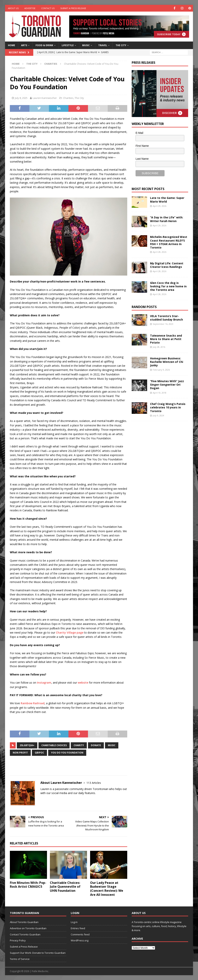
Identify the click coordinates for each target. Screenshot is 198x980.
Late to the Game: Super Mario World (167, 200)
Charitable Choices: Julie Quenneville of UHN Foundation (65, 887)
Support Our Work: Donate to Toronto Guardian (38, 953)
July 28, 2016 (159, 347)
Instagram (44, 683)
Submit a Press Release (73, 8)
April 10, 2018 (160, 393)
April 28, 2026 (160, 252)
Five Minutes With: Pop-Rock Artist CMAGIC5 (28, 885)
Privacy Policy (18, 940)
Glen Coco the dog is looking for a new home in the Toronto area (168, 286)
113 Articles (94, 783)
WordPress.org (80, 940)
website (83, 683)
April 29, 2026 (160, 206)
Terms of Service (20, 959)
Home (12, 45)
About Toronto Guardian (24, 922)
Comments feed (80, 934)
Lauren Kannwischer (45, 98)
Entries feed (78, 928)
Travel (103, 45)
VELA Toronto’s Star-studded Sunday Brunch (166, 318)
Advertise (30, 8)
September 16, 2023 (163, 324)
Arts (24, 45)
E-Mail (139, 133)
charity (79, 745)
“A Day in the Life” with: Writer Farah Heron (167, 219)
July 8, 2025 (21, 98)
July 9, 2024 (158, 415)
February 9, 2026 (161, 370)
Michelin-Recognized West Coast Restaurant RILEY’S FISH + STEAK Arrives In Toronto (169, 242)
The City (121, 45)
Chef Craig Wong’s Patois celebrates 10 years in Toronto (168, 407)
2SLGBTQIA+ (27, 745)
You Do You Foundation (67, 753)
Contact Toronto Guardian (25, 934)
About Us (13, 8)
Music (86, 45)
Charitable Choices (54, 745)
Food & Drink (44, 45)
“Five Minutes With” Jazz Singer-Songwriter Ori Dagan (167, 385)
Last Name (142, 159)
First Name (142, 146)
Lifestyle (68, 45)
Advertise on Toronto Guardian (28, 928)
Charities (68, 98)
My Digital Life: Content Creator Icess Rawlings (167, 265)
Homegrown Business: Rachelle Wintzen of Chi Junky (167, 362)
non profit (20, 753)
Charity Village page (70, 633)
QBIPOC (39, 753)
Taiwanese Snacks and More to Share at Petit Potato (166, 339)
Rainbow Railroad (33, 703)
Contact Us (48, 8)
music (112, 745)
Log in (74, 922)
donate (96, 745)
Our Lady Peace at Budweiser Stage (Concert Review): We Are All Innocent (107, 889)
